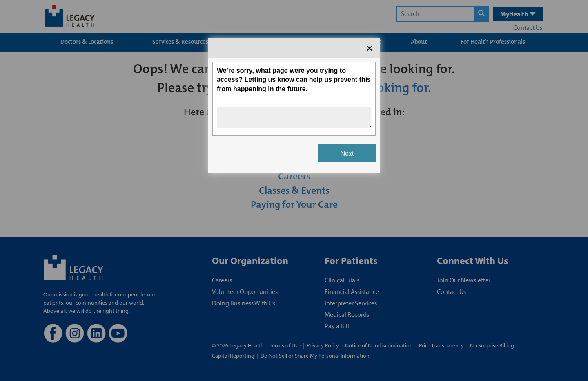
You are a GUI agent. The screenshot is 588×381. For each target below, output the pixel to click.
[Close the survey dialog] (370, 48)
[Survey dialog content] (294, 106)
